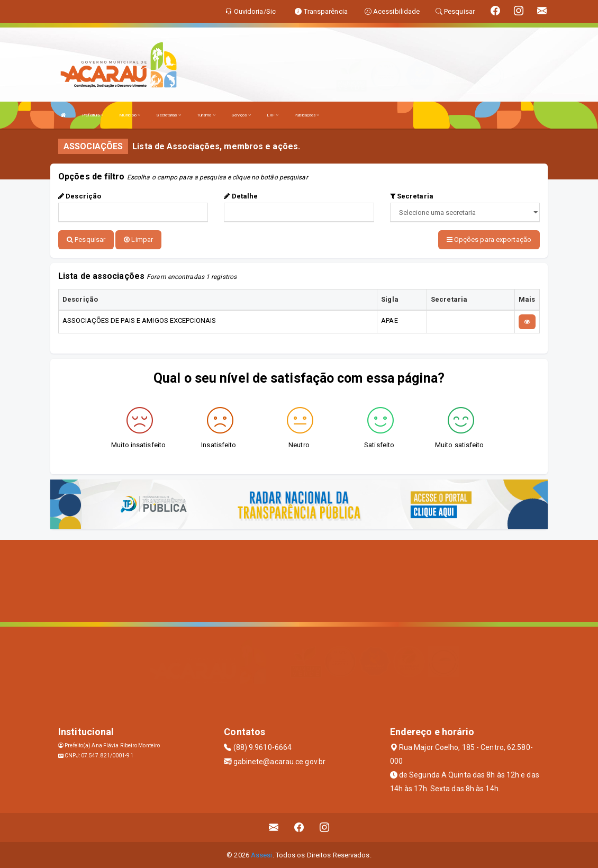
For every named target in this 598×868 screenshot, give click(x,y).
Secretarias (168, 115)
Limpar (138, 239)
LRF (273, 115)
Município (130, 115)
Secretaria (412, 196)
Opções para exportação (489, 239)
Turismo (206, 115)
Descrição (80, 196)
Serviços (241, 115)
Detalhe (241, 196)
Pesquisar (86, 239)
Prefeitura (93, 115)
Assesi (262, 855)
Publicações (307, 115)
